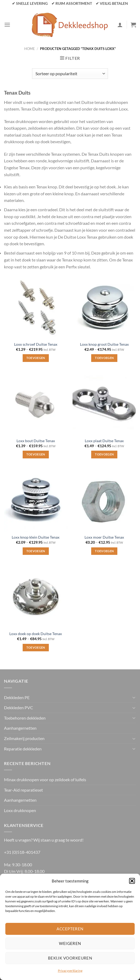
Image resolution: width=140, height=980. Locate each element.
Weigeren (70, 943)
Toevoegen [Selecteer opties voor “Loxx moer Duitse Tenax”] (104, 551)
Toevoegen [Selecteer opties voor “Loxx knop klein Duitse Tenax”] (36, 551)
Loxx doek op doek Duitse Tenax (36, 634)
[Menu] (7, 25)
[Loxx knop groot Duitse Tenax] (104, 307)
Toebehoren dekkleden (25, 718)
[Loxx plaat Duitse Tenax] (104, 404)
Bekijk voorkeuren (70, 958)
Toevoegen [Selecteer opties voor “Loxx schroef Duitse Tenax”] (36, 358)
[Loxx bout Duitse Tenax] (36, 404)
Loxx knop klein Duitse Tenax (36, 537)
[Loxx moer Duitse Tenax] (104, 500)
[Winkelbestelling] (70, 74)
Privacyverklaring (70, 971)
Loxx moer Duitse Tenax (104, 537)
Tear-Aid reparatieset (23, 790)
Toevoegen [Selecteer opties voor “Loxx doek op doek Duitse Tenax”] (36, 647)
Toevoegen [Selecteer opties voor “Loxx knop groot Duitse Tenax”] (104, 358)
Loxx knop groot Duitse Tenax (104, 344)
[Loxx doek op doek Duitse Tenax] (36, 597)
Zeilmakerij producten (24, 738)
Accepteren (70, 929)
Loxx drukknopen (20, 810)
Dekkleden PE (17, 697)
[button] (132, 881)
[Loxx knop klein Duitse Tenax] (36, 500)
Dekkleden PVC (19, 707)
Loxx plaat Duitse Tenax (104, 441)
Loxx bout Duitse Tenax (36, 441)
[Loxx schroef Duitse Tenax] (36, 307)
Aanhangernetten (20, 728)
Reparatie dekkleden (23, 749)
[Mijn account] (120, 25)
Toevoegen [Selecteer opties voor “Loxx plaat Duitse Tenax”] (104, 454)
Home (30, 49)
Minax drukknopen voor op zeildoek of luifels (45, 780)
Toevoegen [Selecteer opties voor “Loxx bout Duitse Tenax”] (36, 454)
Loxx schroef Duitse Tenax (36, 344)
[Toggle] (134, 697)
